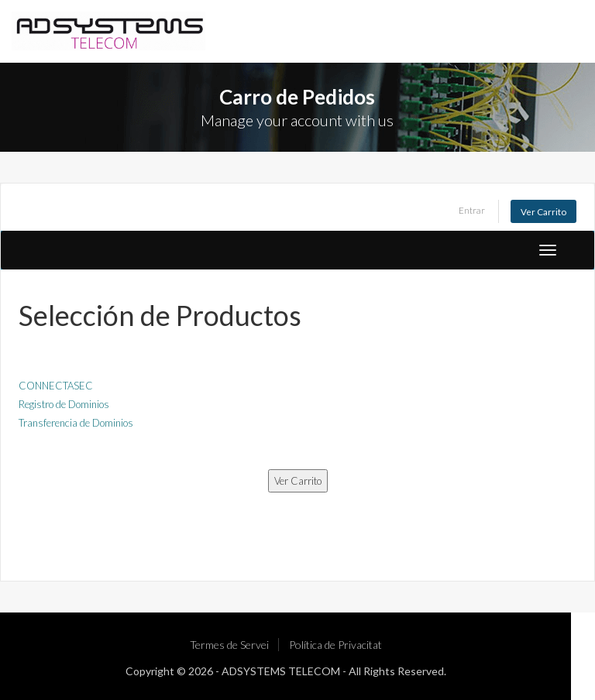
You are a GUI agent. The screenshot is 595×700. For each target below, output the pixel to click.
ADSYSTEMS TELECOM (281, 671)
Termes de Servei (229, 645)
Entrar (472, 210)
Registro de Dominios (64, 404)
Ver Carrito (543, 211)
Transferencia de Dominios (76, 423)
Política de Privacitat (335, 645)
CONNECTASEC (56, 386)
